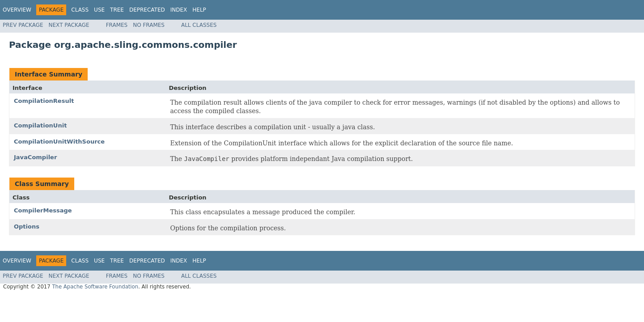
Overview (17, 10)
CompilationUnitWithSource (59, 142)
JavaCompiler (35, 157)
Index (179, 10)
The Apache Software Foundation (95, 287)
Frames (117, 25)
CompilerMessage (43, 210)
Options (27, 227)
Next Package (69, 25)
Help (199, 10)
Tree (117, 10)
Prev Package (23, 25)
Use (99, 10)
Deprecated (147, 10)
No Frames (149, 25)
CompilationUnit (40, 125)
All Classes (199, 25)
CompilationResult (44, 101)
